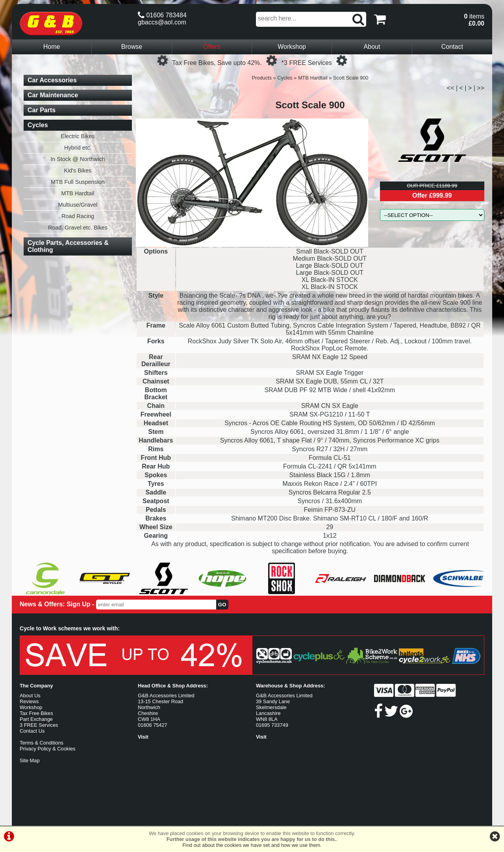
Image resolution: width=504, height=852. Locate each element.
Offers (212, 47)
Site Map (30, 760)
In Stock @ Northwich (78, 159)
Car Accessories (52, 80)
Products (262, 78)
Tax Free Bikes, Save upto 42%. (217, 63)
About (372, 47)
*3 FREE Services (307, 63)
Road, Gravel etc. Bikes (78, 228)
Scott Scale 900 (351, 78)
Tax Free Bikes (36, 713)
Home (52, 47)
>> (481, 88)
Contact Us (32, 731)
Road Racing (78, 216)
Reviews (29, 701)
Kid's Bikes (78, 170)
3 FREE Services (39, 725)
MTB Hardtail (313, 78)
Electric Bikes (78, 136)
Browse (132, 47)
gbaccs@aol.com (162, 22)
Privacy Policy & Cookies (48, 749)
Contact (452, 47)
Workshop (292, 47)
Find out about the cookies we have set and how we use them (251, 845)
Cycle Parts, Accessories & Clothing (68, 246)
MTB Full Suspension (78, 182)
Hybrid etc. (78, 148)
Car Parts (42, 110)
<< (451, 88)
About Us (30, 695)
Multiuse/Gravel (78, 205)
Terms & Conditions (42, 743)
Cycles (285, 78)
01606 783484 (162, 15)
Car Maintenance (53, 95)
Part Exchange (36, 719)
